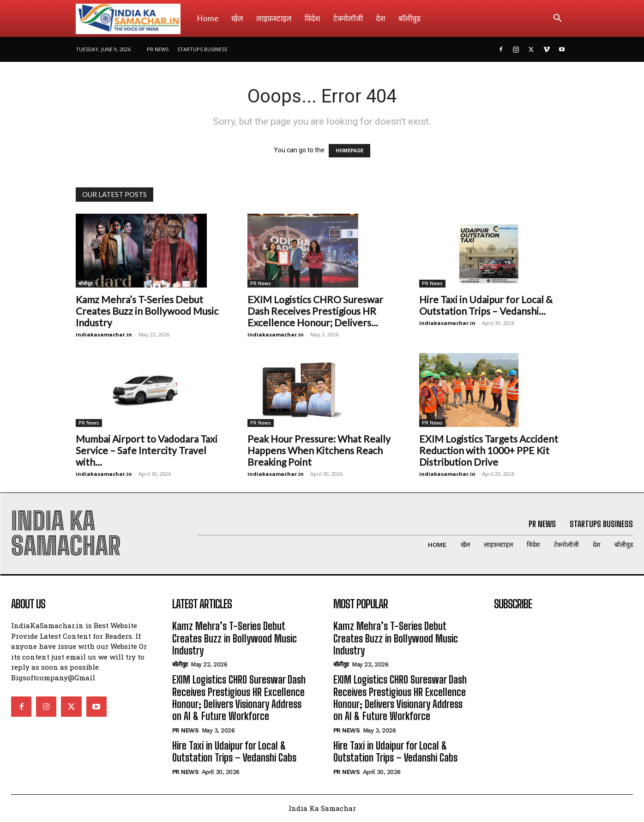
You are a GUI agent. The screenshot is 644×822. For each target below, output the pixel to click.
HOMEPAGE (349, 151)
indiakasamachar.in (104, 334)
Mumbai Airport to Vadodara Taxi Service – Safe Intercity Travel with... (147, 450)
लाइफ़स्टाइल (274, 18)
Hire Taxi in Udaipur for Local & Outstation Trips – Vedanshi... (486, 305)
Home (208, 18)
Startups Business (202, 49)
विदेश (313, 18)
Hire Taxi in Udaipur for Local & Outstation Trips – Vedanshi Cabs (234, 752)
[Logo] (133, 18)
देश (381, 18)
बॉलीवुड (409, 18)
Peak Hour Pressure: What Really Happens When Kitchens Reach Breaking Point (319, 450)
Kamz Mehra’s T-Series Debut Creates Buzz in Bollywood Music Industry (147, 311)
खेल (237, 18)
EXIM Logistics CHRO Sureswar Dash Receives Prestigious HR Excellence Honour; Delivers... (315, 311)
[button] (558, 19)
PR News (158, 49)
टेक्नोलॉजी (348, 18)
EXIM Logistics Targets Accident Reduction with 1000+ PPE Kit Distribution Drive (489, 450)
